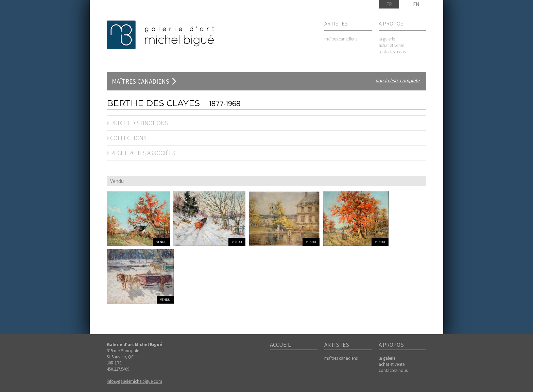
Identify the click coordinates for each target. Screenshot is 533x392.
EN (416, 4)
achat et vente (391, 45)
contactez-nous (392, 52)
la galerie (387, 39)
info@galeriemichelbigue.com (134, 381)
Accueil (280, 345)
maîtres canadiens (341, 39)
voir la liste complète (398, 80)
